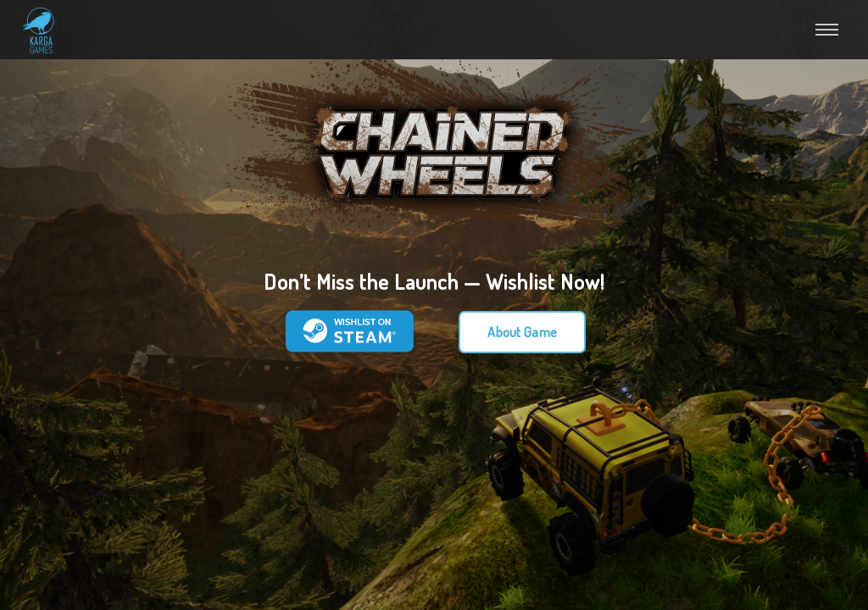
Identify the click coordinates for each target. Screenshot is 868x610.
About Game (522, 332)
